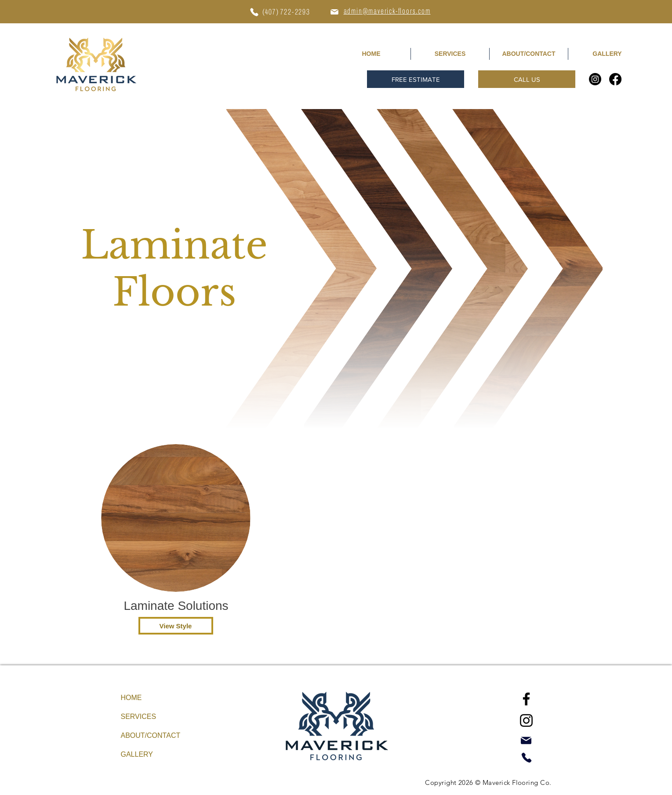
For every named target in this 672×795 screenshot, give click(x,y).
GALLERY (137, 754)
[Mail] (335, 12)
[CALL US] (527, 79)
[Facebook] (615, 79)
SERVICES (139, 717)
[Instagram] (595, 79)
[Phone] (254, 12)
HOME (131, 698)
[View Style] (176, 626)
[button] (416, 79)
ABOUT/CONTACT (151, 735)
